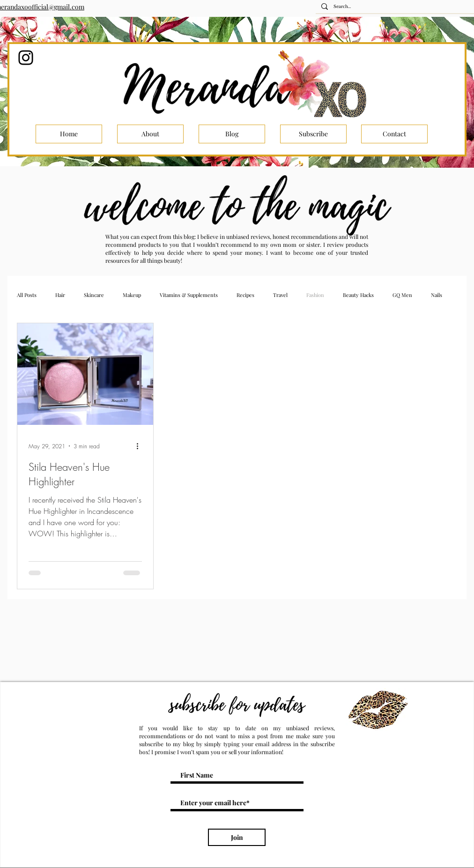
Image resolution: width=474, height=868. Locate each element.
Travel (280, 295)
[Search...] (398, 7)
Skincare (94, 295)
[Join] (237, 837)
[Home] (69, 134)
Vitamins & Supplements (189, 295)
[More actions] (141, 446)
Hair (60, 295)
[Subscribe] (313, 134)
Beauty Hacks (358, 295)
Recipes (245, 295)
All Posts (27, 295)
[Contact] (394, 134)
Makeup (132, 295)
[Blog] (232, 134)
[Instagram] (26, 58)
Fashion (315, 295)
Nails (437, 295)
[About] (150, 134)
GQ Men (402, 295)
